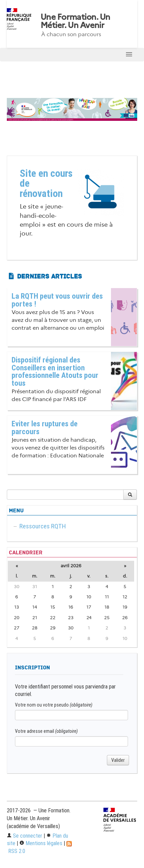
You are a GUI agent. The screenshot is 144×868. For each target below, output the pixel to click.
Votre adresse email (46, 731)
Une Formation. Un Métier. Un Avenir (75, 21)
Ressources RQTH (43, 526)
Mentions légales (41, 843)
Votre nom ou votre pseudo (54, 705)
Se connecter (25, 836)
